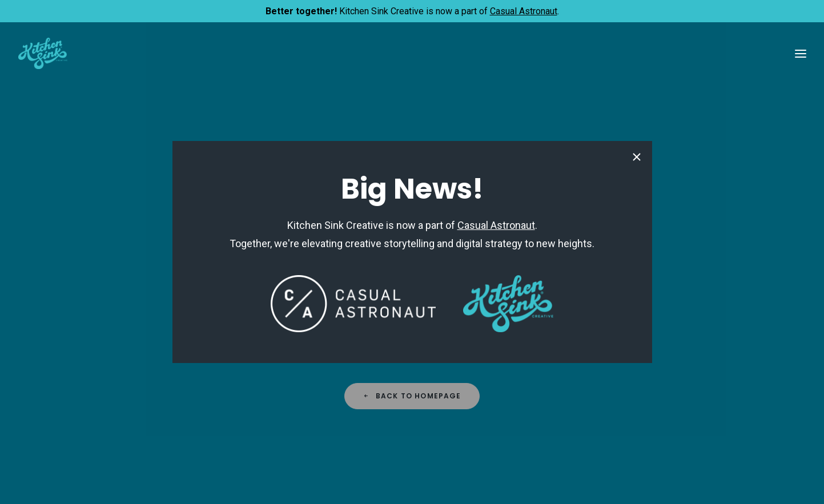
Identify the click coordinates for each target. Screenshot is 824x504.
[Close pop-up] (637, 158)
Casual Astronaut (524, 11)
